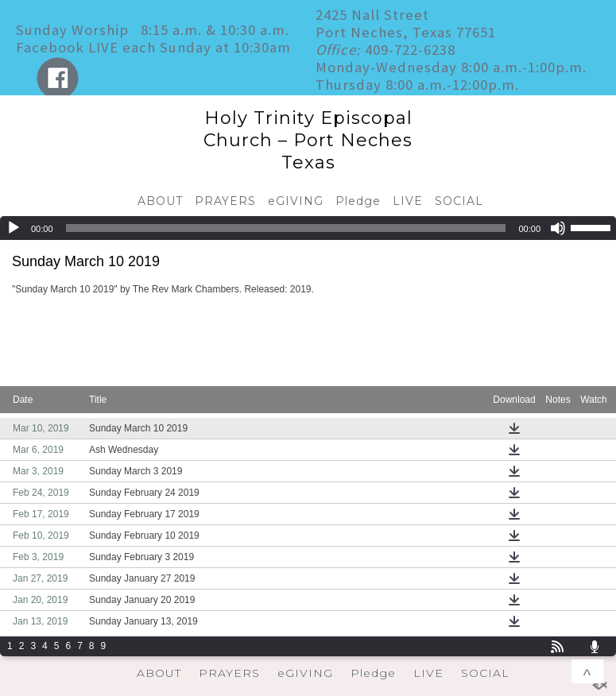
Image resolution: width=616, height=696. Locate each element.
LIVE (408, 201)
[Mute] (558, 228)
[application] (308, 228)
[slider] (286, 228)
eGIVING (296, 201)
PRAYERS (225, 201)
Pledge (358, 201)
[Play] (14, 228)
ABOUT (160, 201)
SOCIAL (459, 201)
